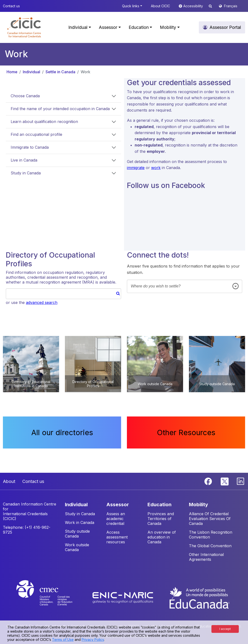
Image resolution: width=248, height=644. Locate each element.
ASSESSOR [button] (118, 505)
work (156, 168)
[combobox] (185, 286)
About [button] (9, 481)
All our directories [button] (62, 432)
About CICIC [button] (160, 6)
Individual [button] (78, 27)
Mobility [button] (168, 27)
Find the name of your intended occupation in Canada (60, 109)
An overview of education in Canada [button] (162, 537)
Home (12, 72)
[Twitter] (225, 481)
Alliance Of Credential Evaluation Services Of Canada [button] (210, 519)
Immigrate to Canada (30, 147)
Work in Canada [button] (80, 522)
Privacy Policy (93, 640)
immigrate (136, 168)
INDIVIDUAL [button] (76, 505)
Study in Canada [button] (80, 514)
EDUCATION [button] (159, 505)
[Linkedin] (240, 481)
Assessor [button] (108, 27)
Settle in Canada (60, 72)
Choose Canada (25, 96)
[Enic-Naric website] (123, 597)
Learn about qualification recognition (44, 122)
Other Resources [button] (186, 432)
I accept (225, 629)
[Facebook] (209, 481)
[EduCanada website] (199, 597)
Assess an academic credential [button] (116, 519)
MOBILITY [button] (198, 505)
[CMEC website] (51, 597)
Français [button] (231, 6)
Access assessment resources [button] (117, 537)
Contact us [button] (11, 6)
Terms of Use (63, 640)
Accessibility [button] (194, 6)
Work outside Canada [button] (77, 547)
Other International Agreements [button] (206, 557)
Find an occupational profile (36, 134)
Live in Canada (24, 160)
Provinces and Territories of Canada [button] (161, 519)
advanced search (42, 302)
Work (85, 72)
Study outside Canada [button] (77, 534)
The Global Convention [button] (210, 546)
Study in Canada (26, 173)
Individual (31, 72)
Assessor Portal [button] (225, 27)
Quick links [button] (131, 6)
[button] (24, 27)
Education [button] (139, 27)
